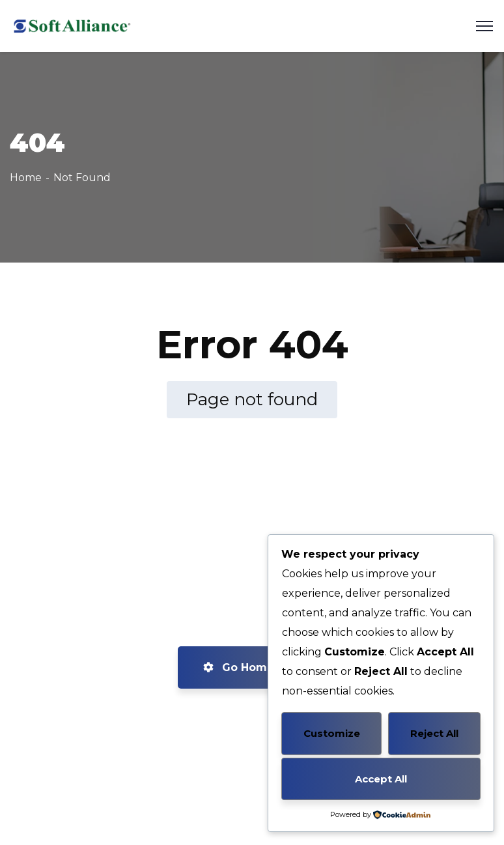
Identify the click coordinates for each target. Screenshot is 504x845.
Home (26, 178)
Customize (332, 733)
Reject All (434, 733)
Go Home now (252, 667)
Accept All (381, 779)
